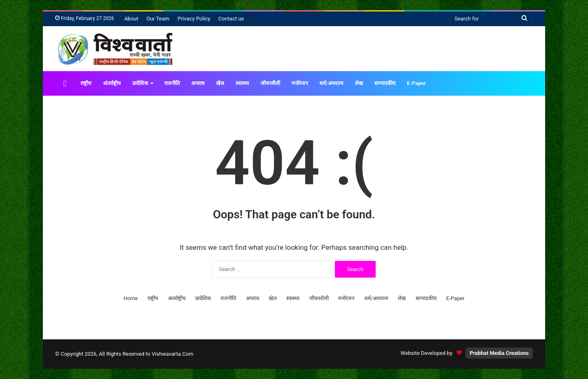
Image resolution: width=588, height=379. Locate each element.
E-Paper (416, 83)
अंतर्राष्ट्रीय (112, 83)
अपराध (198, 83)
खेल (220, 83)
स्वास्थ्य (242, 83)
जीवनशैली (270, 83)
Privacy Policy (194, 19)
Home (130, 298)
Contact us (231, 19)
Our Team (158, 19)
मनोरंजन (300, 83)
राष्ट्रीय (86, 83)
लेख (359, 83)
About (131, 19)
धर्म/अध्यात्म (331, 83)
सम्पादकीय (385, 83)
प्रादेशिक (140, 83)
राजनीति (172, 83)
